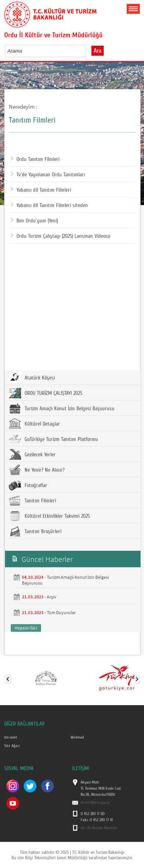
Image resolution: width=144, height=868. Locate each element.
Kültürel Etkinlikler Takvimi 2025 (49, 516)
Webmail (77, 737)
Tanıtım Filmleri (32, 500)
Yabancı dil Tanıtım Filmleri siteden (49, 205)
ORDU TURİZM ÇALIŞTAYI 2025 (46, 393)
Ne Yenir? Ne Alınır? (37, 470)
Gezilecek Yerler (32, 454)
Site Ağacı (12, 746)
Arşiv (52, 597)
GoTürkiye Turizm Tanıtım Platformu (53, 439)
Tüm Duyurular (61, 612)
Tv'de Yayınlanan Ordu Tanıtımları (48, 175)
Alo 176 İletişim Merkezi (99, 828)
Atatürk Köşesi (32, 378)
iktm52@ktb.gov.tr (95, 803)
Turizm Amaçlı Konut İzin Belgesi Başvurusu (62, 408)
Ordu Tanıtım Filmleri (35, 159)
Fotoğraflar (28, 485)
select (88, 51)
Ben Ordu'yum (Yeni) (34, 221)
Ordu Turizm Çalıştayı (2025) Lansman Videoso (60, 236)
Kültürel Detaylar (34, 424)
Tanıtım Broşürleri (35, 531)
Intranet (11, 737)
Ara (98, 51)
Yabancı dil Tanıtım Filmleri (41, 190)
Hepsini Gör (26, 628)
